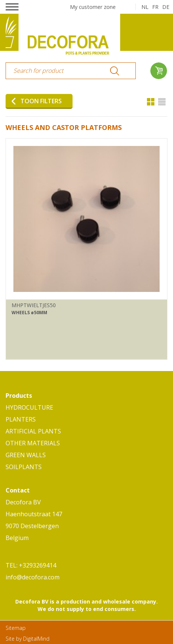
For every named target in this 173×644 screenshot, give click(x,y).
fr (155, 7)
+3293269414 (38, 565)
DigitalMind (36, 639)
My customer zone (93, 7)
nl (145, 7)
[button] (12, 7)
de (166, 7)
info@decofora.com (33, 577)
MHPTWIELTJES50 (34, 305)
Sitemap (16, 628)
